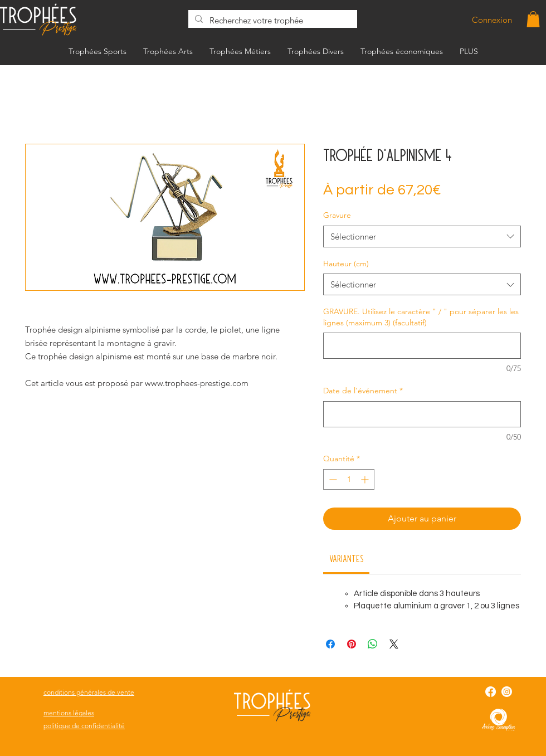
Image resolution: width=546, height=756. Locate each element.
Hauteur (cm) (346, 264)
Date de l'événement (363, 391)
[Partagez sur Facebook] (330, 644)
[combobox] (422, 236)
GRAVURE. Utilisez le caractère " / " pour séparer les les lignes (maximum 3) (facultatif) (421, 317)
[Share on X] (394, 644)
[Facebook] (491, 692)
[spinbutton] (349, 479)
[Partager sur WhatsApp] (373, 644)
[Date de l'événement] (422, 414)
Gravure (337, 215)
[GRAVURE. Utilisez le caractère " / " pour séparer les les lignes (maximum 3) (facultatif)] (422, 346)
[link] (347, 558)
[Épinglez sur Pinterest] (352, 644)
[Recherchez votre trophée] (272, 20)
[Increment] (366, 479)
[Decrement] (332, 479)
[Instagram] (507, 692)
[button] (533, 19)
